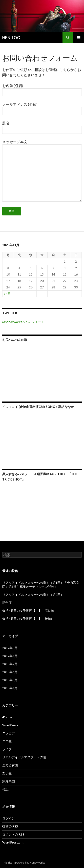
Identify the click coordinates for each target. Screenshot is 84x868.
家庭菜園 (9, 781)
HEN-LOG (11, 38)
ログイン (9, 818)
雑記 (5, 789)
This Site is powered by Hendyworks (24, 863)
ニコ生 (7, 741)
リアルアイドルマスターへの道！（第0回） (33, 595)
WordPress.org (13, 842)
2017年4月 (10, 656)
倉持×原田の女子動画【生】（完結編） (30, 611)
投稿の (10, 826)
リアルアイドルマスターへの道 (24, 757)
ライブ (7, 749)
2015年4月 (10, 688)
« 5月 (7, 294)
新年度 (7, 603)
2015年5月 (10, 680)
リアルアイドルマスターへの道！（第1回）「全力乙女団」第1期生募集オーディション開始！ (41, 585)
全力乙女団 (10, 765)
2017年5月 (10, 648)
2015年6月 (10, 672)
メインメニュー (79, 38)
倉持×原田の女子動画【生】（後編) (27, 619)
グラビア (9, 733)
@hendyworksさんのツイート (23, 322)
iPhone (7, 717)
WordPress (10, 725)
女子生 (7, 773)
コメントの (13, 834)
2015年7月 (10, 664)
